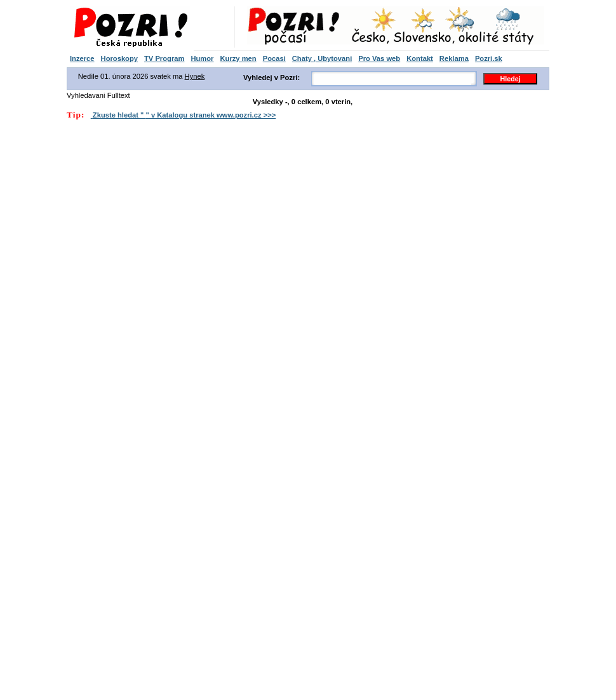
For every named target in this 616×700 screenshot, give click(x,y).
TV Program (164, 58)
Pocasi (274, 58)
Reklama (454, 58)
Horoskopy (119, 58)
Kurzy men (238, 58)
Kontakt (420, 58)
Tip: (76, 115)
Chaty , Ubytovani (322, 58)
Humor (202, 58)
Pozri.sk (489, 58)
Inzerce (82, 58)
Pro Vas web (379, 58)
